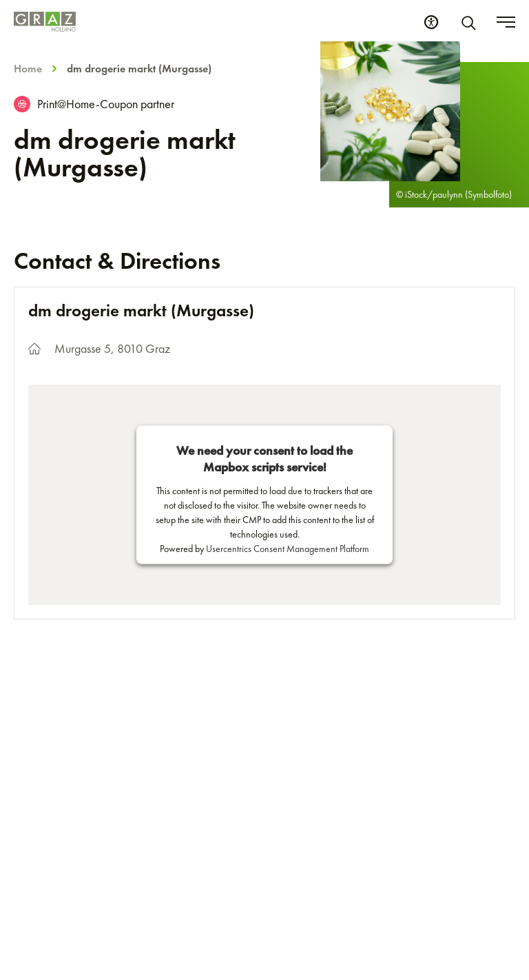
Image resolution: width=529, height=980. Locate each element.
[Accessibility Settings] (431, 22)
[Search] (471, 22)
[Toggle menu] (506, 22)
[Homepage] (45, 22)
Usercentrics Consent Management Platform (288, 548)
